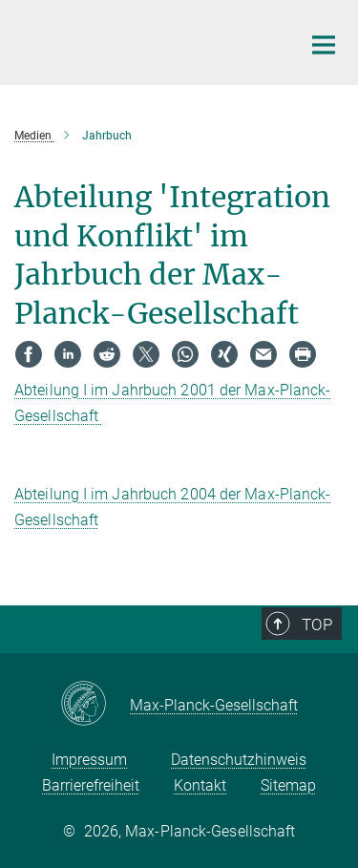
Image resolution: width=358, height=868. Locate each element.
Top (317, 625)
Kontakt (200, 785)
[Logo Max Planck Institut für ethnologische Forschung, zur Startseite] (143, 40)
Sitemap (288, 785)
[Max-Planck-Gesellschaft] (95, 705)
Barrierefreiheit (91, 785)
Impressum (89, 760)
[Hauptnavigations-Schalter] (324, 45)
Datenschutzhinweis (239, 760)
